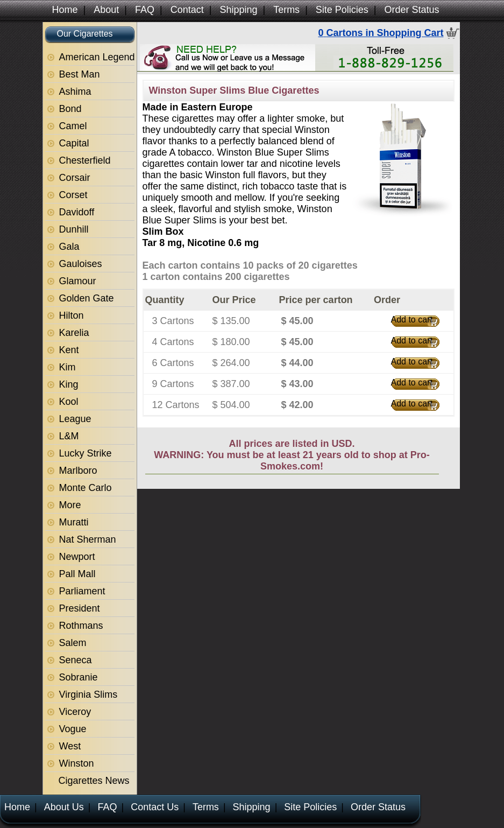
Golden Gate (87, 298)
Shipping (238, 10)
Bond (70, 109)
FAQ (145, 10)
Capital (74, 143)
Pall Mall (77, 574)
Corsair (75, 178)
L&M (69, 436)
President (80, 608)
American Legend (97, 57)
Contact (187, 10)
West (70, 746)
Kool (69, 402)
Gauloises (81, 264)
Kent (69, 350)
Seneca (76, 660)
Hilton (72, 315)
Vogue (73, 729)
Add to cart (412, 320)
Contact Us (155, 807)
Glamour (78, 281)
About (106, 10)
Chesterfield (85, 160)
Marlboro (78, 471)
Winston (77, 763)
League (75, 419)
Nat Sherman (88, 539)
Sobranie (79, 677)
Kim (68, 367)
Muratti (74, 522)
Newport (77, 557)
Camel (73, 126)
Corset (73, 195)
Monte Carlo (86, 488)
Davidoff (77, 212)
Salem (73, 643)
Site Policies (342, 10)
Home (65, 10)
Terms (286, 10)
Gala (69, 247)
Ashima (75, 92)
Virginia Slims (88, 694)
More (70, 505)
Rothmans (81, 626)
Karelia (74, 333)
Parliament (82, 591)
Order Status (412, 10)
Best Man (80, 74)
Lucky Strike (86, 453)
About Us (64, 807)
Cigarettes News (94, 781)
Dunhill (74, 229)
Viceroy (75, 712)
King (69, 384)
